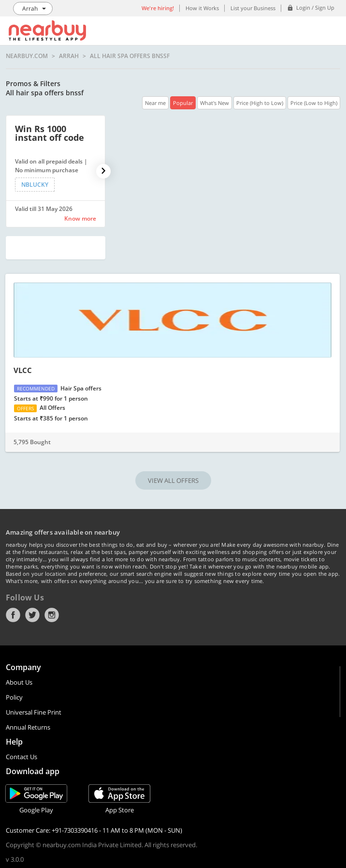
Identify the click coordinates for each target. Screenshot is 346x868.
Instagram (52, 615)
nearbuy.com (27, 56)
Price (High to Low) (260, 103)
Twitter (32, 615)
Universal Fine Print (34, 712)
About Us (19, 682)
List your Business (253, 8)
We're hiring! (158, 8)
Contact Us (22, 757)
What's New (215, 103)
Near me (155, 103)
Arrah (69, 56)
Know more (80, 218)
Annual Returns (28, 727)
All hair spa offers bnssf (130, 56)
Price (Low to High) (314, 103)
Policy (14, 697)
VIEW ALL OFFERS (173, 480)
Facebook (13, 615)
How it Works (202, 8)
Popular (183, 103)
